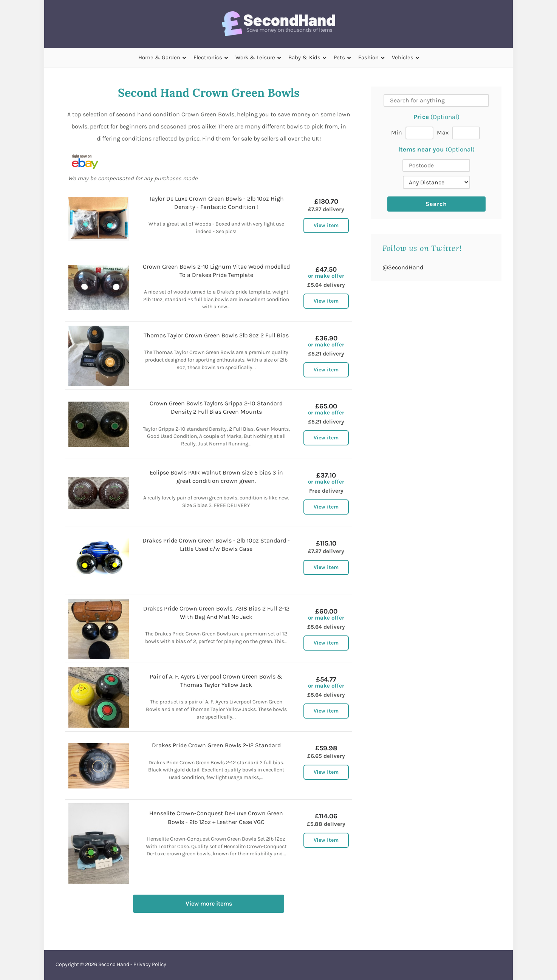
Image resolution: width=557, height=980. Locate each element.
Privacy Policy (150, 964)
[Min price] (419, 133)
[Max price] (466, 133)
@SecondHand (403, 267)
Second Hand (114, 964)
